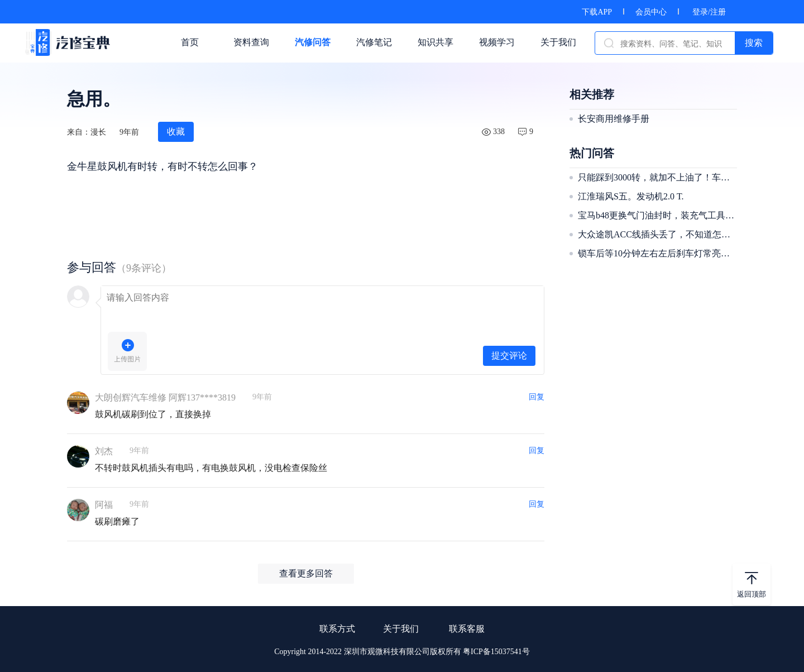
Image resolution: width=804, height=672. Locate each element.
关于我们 (401, 629)
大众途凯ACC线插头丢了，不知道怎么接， (656, 234)
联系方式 (337, 629)
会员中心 (651, 12)
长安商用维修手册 (614, 119)
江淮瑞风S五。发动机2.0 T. (631, 196)
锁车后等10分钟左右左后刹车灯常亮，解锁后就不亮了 (656, 253)
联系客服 (467, 629)
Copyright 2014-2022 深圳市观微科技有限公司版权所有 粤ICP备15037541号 (402, 652)
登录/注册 (709, 12)
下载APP (597, 12)
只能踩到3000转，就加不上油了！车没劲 (656, 177)
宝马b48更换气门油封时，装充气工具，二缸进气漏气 (656, 215)
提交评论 (509, 356)
